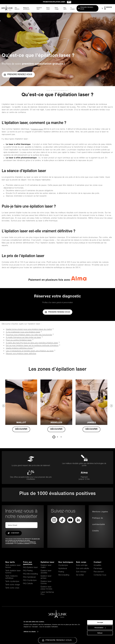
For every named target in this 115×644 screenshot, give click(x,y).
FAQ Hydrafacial (29, 577)
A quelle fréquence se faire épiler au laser (23, 338)
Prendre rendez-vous (18, 75)
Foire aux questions (28, 563)
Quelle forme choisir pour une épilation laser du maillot (29, 329)
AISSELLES (58, 423)
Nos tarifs (10, 562)
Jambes (93, 423)
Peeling (61, 572)
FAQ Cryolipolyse (30, 580)
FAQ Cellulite (28, 584)
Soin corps (81, 562)
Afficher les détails (30, 638)
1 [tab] (54, 437)
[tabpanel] (22, 408)
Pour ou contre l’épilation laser (19, 340)
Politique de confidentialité (99, 521)
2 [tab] (57, 437)
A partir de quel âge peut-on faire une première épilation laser (32, 343)
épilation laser (37, 129)
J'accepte (100, 629)
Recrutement (99, 572)
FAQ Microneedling (30, 574)
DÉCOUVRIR (22, 429)
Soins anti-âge (82, 565)
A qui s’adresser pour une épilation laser (23, 332)
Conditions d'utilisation (23, 543)
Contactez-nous (100, 575)
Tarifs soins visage (13, 585)
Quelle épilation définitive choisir (19, 348)
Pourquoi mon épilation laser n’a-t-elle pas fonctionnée (29, 335)
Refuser (100, 640)
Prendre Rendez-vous (57, 312)
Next (111, 406)
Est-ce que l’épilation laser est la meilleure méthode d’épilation (32, 346)
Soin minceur (81, 572)
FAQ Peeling (28, 571)
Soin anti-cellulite (83, 569)
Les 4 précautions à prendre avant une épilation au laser (30, 351)
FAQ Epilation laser (30, 568)
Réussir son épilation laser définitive (21, 354)
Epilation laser (48, 562)
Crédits (96, 531)
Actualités (97, 565)
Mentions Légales (100, 512)
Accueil (49, 91)
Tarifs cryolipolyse (12, 582)
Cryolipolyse (63, 565)
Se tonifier (80, 575)
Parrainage (98, 569)
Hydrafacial (63, 569)
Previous (4, 406)
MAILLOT (22, 423)
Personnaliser (100, 634)
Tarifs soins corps (12, 588)
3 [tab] (61, 437)
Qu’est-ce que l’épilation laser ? (61, 91)
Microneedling (64, 575)
